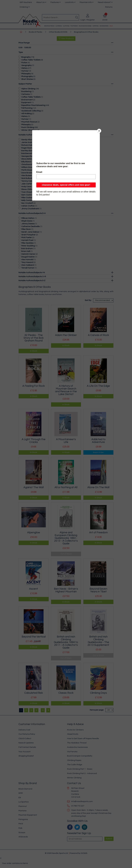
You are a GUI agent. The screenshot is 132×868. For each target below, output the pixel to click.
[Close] (99, 131)
